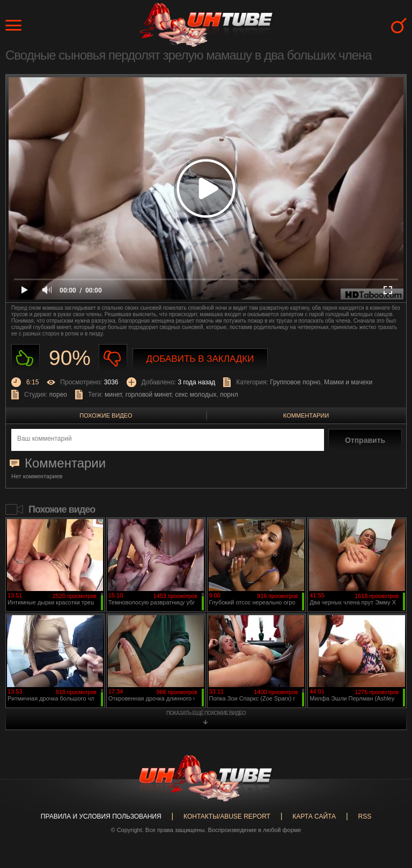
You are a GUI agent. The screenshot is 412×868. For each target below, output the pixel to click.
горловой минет (149, 395)
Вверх (388, 818)
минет (113, 395)
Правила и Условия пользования (101, 816)
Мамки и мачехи (348, 382)
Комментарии (306, 415)
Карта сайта (314, 816)
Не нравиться (113, 358)
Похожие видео (106, 415)
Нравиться (25, 358)
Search (399, 25)
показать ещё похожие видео (206, 713)
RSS (365, 816)
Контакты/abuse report (227, 816)
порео (58, 395)
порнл (229, 395)
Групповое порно (295, 382)
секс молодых (196, 395)
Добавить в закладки (200, 359)
